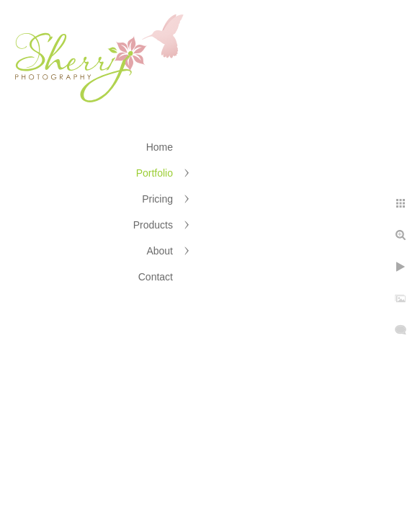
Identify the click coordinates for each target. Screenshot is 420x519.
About (160, 251)
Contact (156, 277)
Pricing (157, 199)
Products (153, 225)
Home (160, 147)
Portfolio (155, 173)
